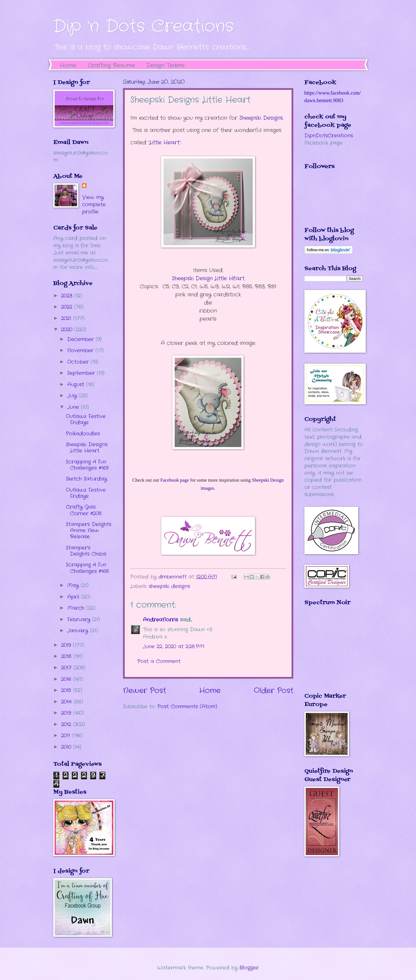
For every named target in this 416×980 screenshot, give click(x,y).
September (82, 373)
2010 (67, 747)
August (77, 385)
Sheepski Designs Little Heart (87, 448)
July (73, 396)
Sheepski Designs (261, 118)
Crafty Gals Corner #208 (84, 510)
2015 (67, 690)
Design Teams (165, 65)
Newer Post (145, 691)
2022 (68, 307)
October (79, 362)
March (77, 608)
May (74, 585)
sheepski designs (169, 586)
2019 (67, 645)
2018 (67, 656)
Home (68, 65)
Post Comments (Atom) (187, 707)
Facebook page (175, 480)
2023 (68, 296)
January (79, 631)
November (81, 350)
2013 (67, 713)
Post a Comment (159, 661)
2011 (67, 736)
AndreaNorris (160, 620)
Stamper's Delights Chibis (86, 551)
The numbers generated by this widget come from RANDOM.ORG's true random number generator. (327, 653)
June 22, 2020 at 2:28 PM (174, 647)
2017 (67, 668)
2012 (67, 724)
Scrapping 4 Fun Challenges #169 (87, 465)
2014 (67, 702)
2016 (67, 679)
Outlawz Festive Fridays (86, 419)
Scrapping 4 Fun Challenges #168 (87, 568)
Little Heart (164, 143)
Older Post (274, 691)
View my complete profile (94, 205)
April (74, 597)
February (80, 619)
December (81, 339)
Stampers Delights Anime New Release (89, 530)
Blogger (249, 968)
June (74, 407)
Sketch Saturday (86, 479)
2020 (68, 330)
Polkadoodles (83, 434)
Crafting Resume (111, 65)
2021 (67, 318)
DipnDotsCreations (329, 136)
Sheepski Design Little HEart (208, 278)
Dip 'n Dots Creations (144, 27)
